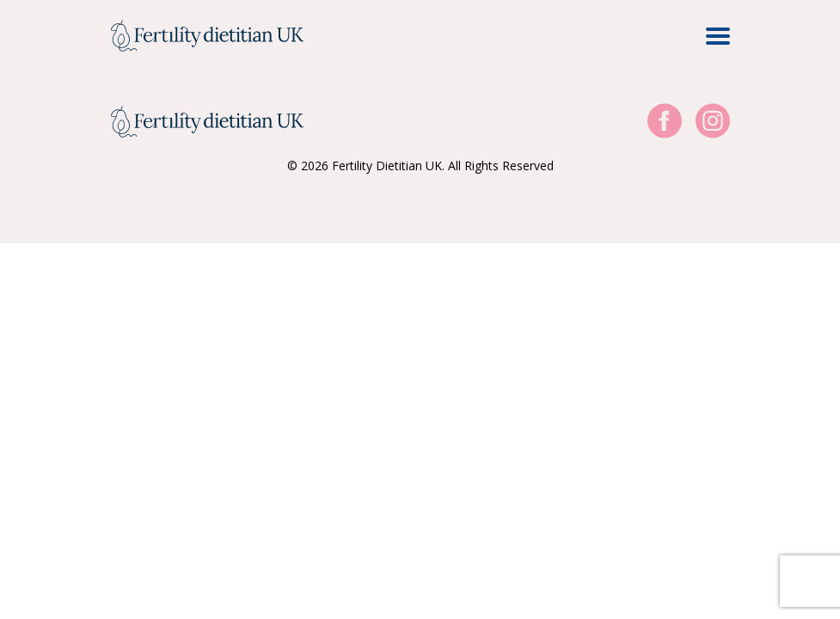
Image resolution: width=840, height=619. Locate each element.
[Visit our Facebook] (665, 122)
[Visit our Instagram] (713, 122)
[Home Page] (207, 36)
